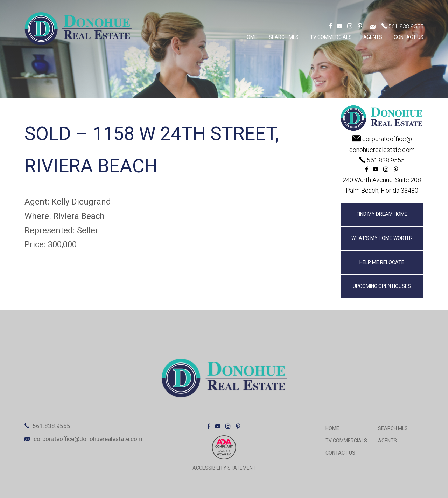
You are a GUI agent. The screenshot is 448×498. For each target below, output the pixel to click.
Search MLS (284, 37)
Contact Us (409, 37)
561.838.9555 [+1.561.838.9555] (406, 26)
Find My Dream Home (382, 214)
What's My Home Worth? (382, 238)
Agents (373, 37)
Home (250, 37)
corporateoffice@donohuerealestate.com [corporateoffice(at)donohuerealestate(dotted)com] (88, 439)
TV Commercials (331, 37)
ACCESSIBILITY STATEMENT (224, 468)
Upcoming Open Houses (382, 286)
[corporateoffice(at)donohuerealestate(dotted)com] (373, 26)
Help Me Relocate (382, 262)
